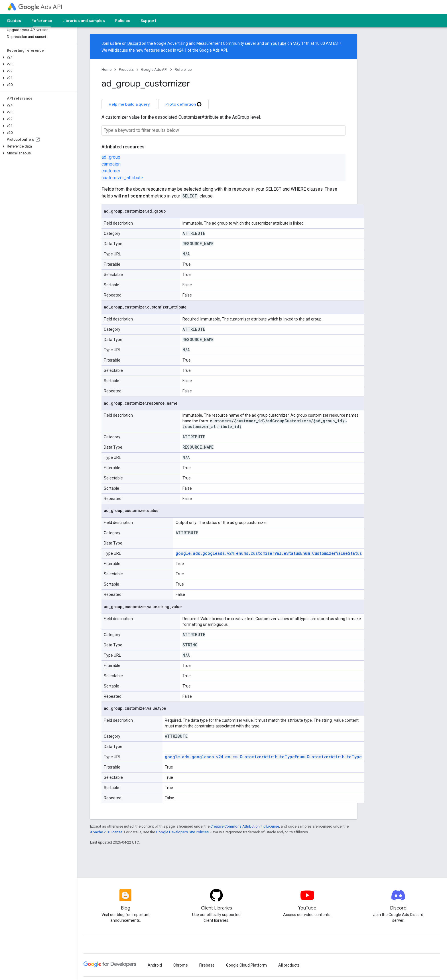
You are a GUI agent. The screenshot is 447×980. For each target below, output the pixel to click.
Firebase (207, 965)
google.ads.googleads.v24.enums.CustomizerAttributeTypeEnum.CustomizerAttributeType (263, 757)
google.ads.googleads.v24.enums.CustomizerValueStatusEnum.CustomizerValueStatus (269, 553)
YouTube (278, 43)
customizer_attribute (122, 178)
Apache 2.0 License (106, 832)
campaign (111, 164)
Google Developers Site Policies (182, 832)
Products (126, 69)
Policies (123, 21)
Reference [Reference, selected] (42, 21)
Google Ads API (154, 69)
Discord (134, 43)
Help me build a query (129, 104)
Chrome (181, 965)
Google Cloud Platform (246, 965)
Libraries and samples (84, 21)
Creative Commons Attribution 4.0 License (245, 826)
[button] (37, 57)
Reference (183, 69)
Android (155, 965)
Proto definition (183, 104)
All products (289, 965)
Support (148, 21)
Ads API (40, 7)
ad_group (111, 157)
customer (111, 171)
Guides (14, 21)
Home (106, 69)
